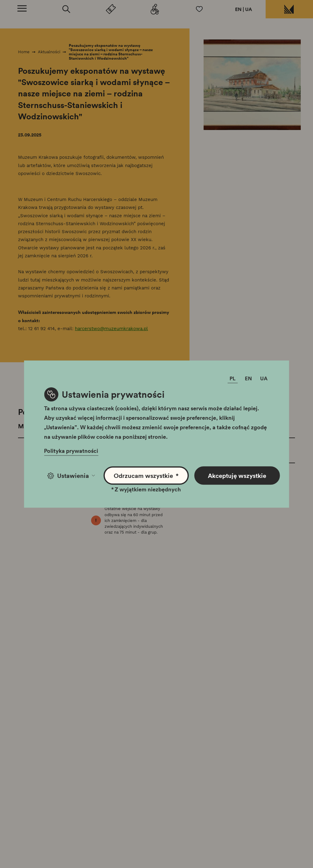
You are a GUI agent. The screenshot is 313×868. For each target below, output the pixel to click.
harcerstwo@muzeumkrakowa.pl (111, 329)
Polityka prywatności (71, 451)
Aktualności (49, 52)
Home (24, 52)
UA (249, 9)
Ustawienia (71, 475)
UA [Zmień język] (264, 378)
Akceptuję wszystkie (237, 475)
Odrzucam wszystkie (146, 476)
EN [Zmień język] (248, 378)
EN (238, 9)
